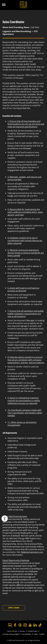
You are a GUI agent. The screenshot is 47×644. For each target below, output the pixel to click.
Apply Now (14, 608)
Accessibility (27, 634)
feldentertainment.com (32, 552)
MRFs (42, 634)
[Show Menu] (4, 5)
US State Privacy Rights (11, 634)
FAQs (36, 634)
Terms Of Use (12, 631)
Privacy (22, 631)
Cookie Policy (33, 631)
